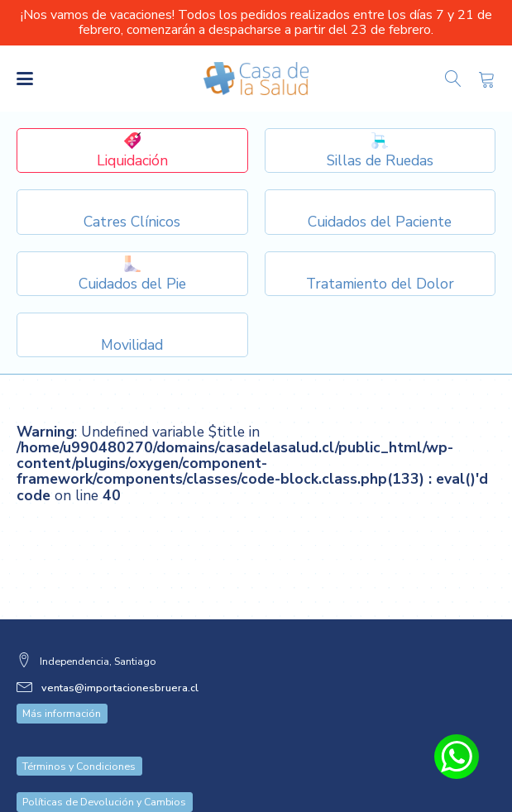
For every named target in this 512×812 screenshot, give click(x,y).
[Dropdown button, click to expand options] (380, 150)
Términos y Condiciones (79, 733)
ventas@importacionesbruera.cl (120, 655)
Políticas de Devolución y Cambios (104, 769)
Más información (62, 680)
